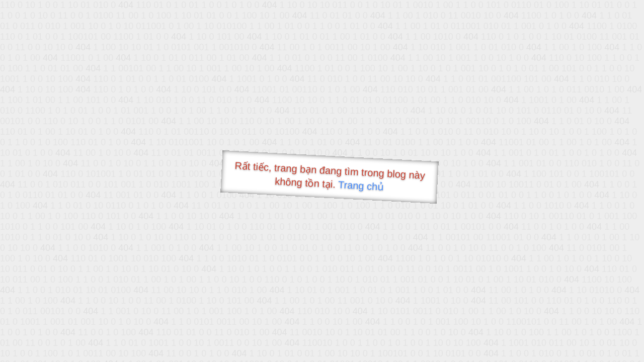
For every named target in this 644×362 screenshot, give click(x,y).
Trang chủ (361, 186)
